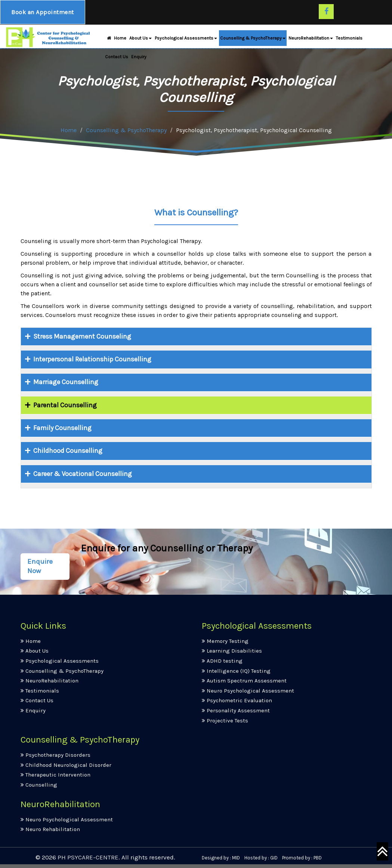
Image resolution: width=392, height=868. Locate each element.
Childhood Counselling (66, 451)
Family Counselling (61, 428)
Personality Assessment (236, 710)
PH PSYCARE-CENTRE (88, 857)
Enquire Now (40, 566)
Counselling (39, 785)
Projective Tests (225, 721)
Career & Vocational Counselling (81, 474)
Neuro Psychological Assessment (248, 691)
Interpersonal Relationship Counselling (91, 359)
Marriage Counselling (64, 382)
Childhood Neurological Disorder (66, 765)
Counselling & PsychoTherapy (253, 40)
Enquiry (139, 58)
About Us (141, 40)
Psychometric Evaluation (237, 700)
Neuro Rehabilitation (50, 829)
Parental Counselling (64, 405)
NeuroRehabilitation (311, 40)
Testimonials (349, 40)
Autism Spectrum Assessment (244, 681)
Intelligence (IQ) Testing (236, 671)
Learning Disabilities (232, 651)
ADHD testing (222, 661)
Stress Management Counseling (81, 336)
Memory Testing (225, 641)
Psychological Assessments (186, 40)
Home (116, 40)
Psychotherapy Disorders (55, 755)
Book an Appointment (44, 13)
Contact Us (117, 58)
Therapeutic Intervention (55, 775)
